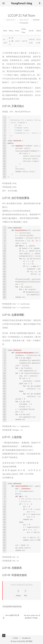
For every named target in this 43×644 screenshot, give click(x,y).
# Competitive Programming (12, 606)
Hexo (15, 641)
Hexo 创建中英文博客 (11, 617)
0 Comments (24, 21)
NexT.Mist (22, 641)
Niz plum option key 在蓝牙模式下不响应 (32, 617)
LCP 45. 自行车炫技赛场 (16, 196)
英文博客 (18, 86)
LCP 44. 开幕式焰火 (13, 104)
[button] (4, 3)
